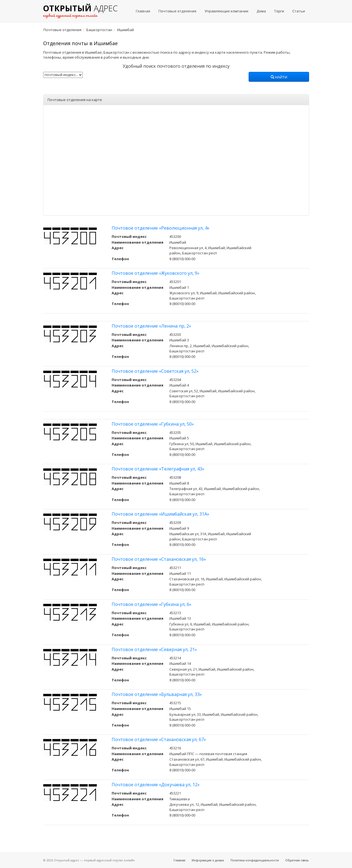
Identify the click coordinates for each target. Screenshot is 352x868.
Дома (261, 11)
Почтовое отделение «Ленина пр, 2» (151, 326)
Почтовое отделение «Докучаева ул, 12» (156, 785)
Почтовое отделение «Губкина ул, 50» (153, 424)
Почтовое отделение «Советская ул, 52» (155, 371)
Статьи (299, 11)
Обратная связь (297, 860)
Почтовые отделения (177, 11)
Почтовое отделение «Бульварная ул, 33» (157, 694)
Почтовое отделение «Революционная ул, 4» (161, 228)
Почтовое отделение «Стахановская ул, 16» (159, 559)
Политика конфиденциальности (255, 860)
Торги (279, 11)
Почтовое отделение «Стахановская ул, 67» (159, 739)
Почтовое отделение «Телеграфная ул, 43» (158, 469)
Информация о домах (208, 860)
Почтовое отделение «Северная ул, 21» (154, 649)
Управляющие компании (226, 11)
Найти (279, 77)
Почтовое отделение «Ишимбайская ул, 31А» (160, 514)
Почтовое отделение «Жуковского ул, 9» (156, 273)
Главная (143, 11)
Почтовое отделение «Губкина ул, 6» (152, 604)
